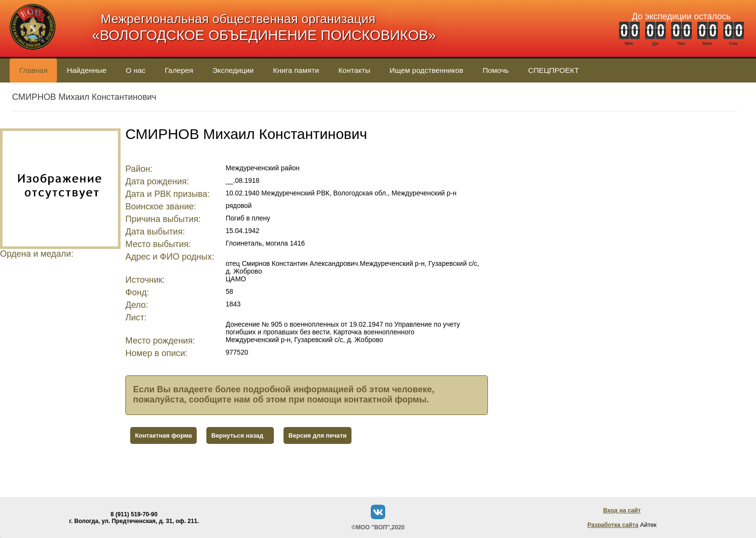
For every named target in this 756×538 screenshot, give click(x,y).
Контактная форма (163, 435)
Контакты (354, 70)
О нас (136, 70)
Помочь (496, 70)
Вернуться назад (237, 435)
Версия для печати (317, 435)
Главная (33, 70)
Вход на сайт (622, 510)
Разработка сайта (613, 525)
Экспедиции (233, 70)
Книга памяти (296, 70)
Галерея (179, 70)
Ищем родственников (426, 70)
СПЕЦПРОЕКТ (553, 70)
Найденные (86, 70)
